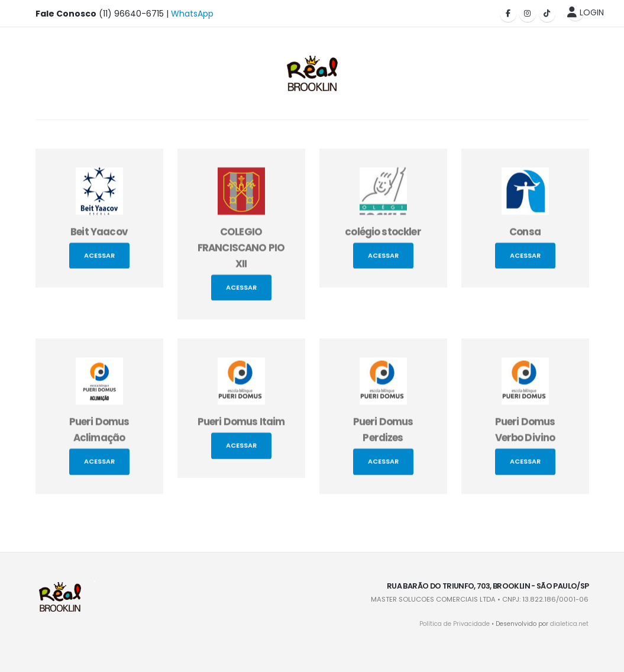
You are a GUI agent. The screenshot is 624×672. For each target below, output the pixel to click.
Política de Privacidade (455, 624)
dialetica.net (569, 624)
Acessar (99, 259)
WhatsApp (192, 14)
